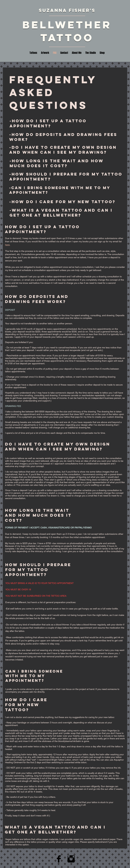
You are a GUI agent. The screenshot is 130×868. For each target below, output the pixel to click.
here (7, 245)
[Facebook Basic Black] (59, 859)
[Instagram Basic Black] (71, 859)
